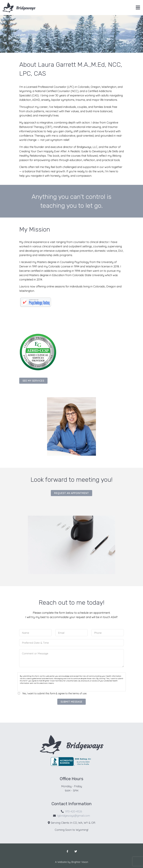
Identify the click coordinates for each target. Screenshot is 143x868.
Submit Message (71, 702)
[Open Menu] (138, 8)
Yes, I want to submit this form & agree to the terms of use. (55, 693)
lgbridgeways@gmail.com (74, 816)
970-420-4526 (74, 811)
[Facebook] (67, 851)
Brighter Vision (80, 862)
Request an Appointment (71, 493)
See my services (33, 381)
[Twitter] (76, 851)
